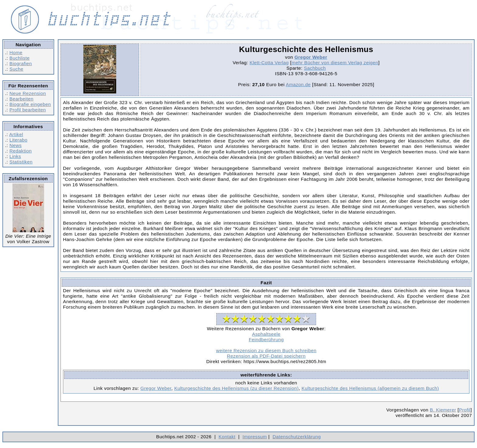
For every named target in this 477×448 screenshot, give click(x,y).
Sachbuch (315, 68)
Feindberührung (266, 339)
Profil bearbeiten (28, 110)
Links (15, 156)
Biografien (21, 63)
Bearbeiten (21, 99)
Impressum (255, 437)
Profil (465, 410)
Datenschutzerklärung (297, 437)
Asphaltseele (266, 334)
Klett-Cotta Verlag (269, 63)
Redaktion (21, 151)
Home (16, 52)
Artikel (16, 134)
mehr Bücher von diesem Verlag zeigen (335, 63)
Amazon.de (298, 84)
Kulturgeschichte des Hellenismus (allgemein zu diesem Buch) (370, 388)
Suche (16, 69)
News (16, 145)
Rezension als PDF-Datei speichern (266, 356)
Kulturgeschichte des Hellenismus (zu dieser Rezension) (237, 388)
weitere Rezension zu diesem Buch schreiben (266, 350)
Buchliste (19, 58)
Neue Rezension (28, 93)
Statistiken (21, 162)
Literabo (18, 140)
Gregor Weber (311, 57)
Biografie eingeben (30, 104)
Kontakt (227, 437)
